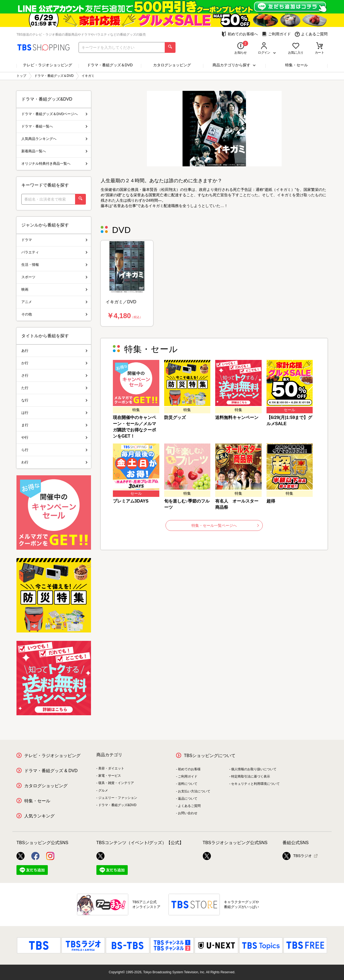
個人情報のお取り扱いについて (254, 769)
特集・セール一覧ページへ (225, 525)
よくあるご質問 (311, 34)
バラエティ (54, 252)
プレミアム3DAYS (131, 501)
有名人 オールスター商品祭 (237, 504)
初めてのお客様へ (240, 34)
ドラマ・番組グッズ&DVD (117, 805)
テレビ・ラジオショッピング (48, 65)
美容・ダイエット (111, 768)
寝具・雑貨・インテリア (116, 783)
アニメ (54, 302)
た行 (54, 388)
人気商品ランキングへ (54, 139)
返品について (188, 799)
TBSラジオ (297, 856)
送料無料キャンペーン (237, 417)
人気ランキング (39, 816)
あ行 (54, 351)
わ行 (54, 462)
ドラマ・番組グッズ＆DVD (110, 65)
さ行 (54, 375)
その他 (54, 314)
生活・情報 (54, 265)
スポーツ (54, 277)
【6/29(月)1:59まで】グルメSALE (289, 421)
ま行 (54, 425)
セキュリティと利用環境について (255, 784)
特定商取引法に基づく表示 (251, 776)
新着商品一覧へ (54, 151)
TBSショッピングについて (210, 756)
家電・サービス (110, 776)
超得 (271, 501)
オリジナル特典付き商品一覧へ (54, 164)
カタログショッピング (172, 65)
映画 (54, 289)
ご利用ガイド (276, 34)
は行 (54, 413)
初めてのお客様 (189, 769)
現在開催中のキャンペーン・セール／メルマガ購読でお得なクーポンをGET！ (134, 427)
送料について (188, 784)
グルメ (103, 790)
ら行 (54, 450)
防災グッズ (175, 417)
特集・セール (296, 65)
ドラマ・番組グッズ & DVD (51, 771)
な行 (54, 400)
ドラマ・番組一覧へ (54, 126)
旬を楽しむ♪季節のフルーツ (187, 504)
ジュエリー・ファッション (118, 798)
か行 (54, 363)
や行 (54, 437)
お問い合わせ (188, 813)
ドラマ (54, 240)
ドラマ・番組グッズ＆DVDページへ (54, 114)
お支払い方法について (194, 791)
